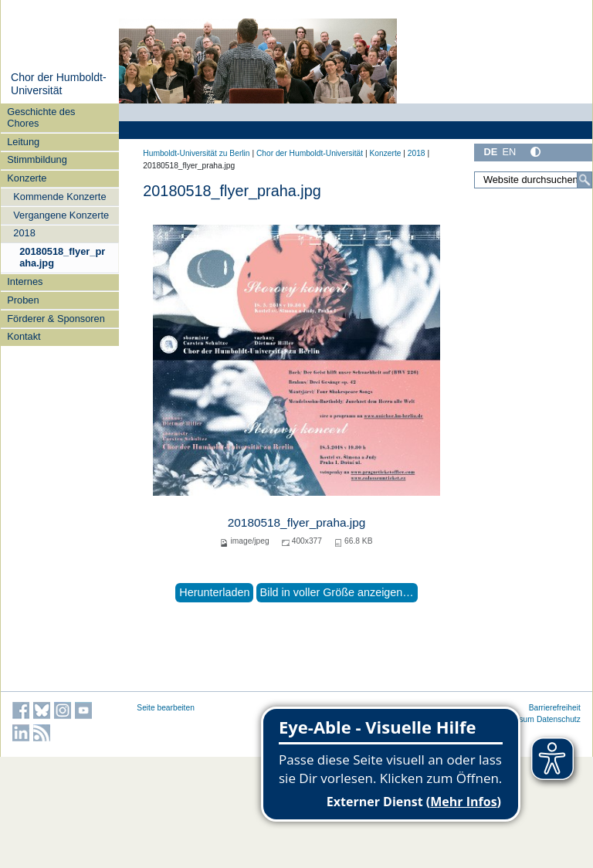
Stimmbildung (37, 159)
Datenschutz (559, 719)
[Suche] (585, 180)
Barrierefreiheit (555, 708)
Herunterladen (214, 592)
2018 (24, 233)
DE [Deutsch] (490, 152)
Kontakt (24, 336)
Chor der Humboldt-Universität (59, 84)
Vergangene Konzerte (61, 215)
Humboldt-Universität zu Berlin (196, 153)
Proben (23, 300)
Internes (25, 281)
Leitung (23, 142)
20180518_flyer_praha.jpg (62, 257)
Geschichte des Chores (41, 117)
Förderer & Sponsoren (56, 319)
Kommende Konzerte (59, 197)
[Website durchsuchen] (533, 180)
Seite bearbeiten (166, 708)
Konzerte (27, 178)
